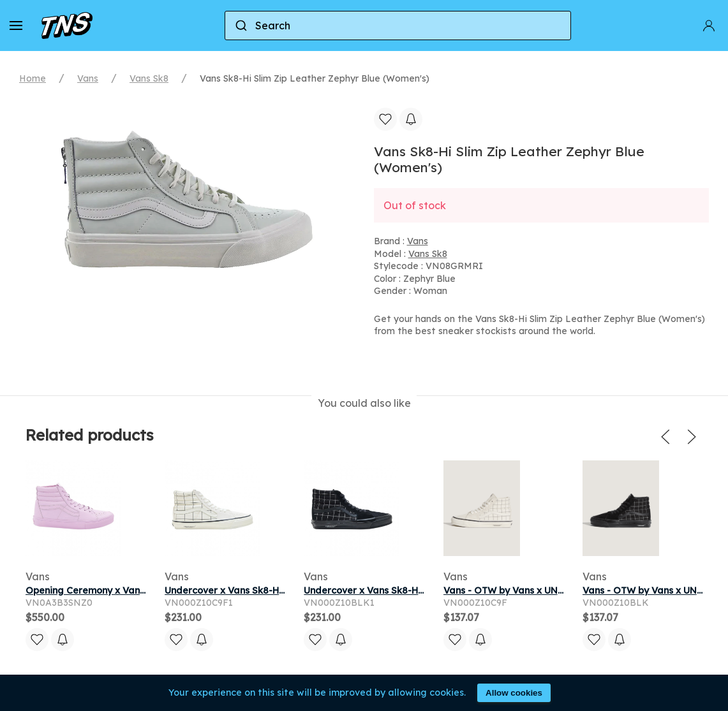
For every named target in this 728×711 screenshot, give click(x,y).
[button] (16, 26)
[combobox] (398, 26)
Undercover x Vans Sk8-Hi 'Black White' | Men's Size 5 (423, 590)
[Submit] (240, 26)
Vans (88, 78)
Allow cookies (514, 693)
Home (33, 78)
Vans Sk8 (149, 78)
